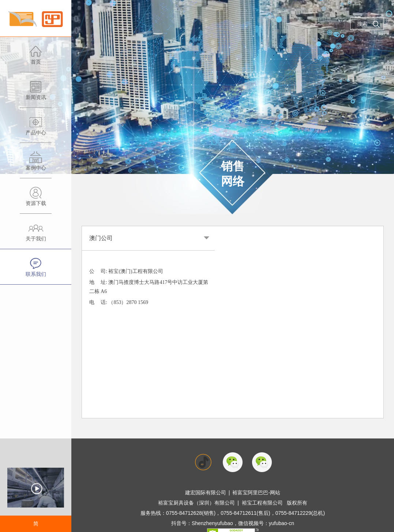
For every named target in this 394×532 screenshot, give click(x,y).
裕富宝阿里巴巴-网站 (256, 493)
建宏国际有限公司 (206, 493)
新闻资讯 (36, 94)
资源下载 (36, 200)
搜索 (368, 24)
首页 (36, 59)
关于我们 (36, 235)
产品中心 (36, 130)
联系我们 (36, 271)
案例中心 (36, 165)
